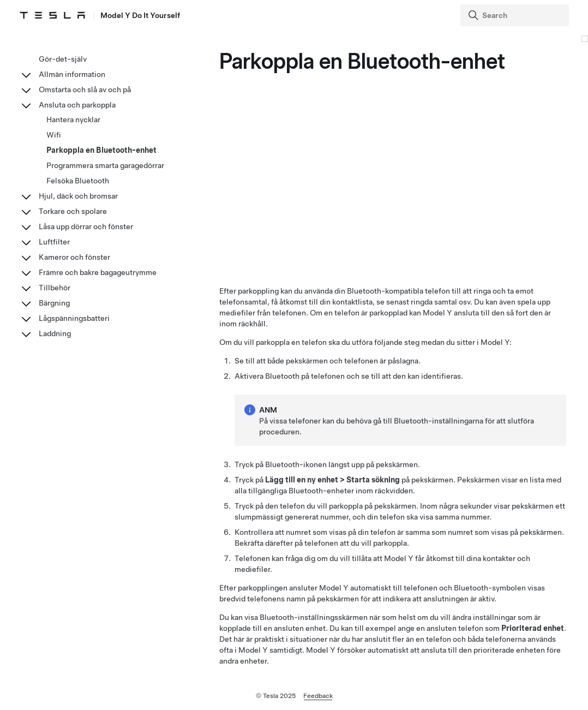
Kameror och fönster (74, 257)
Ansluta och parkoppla (77, 105)
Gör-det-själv (63, 59)
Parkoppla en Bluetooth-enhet (101, 150)
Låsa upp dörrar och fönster (86, 226)
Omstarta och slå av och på (85, 90)
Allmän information (72, 74)
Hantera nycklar (73, 120)
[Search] (516, 15)
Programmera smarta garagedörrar (105, 165)
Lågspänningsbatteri (74, 318)
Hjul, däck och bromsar (78, 196)
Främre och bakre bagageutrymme (98, 272)
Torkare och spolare (73, 211)
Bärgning (54, 303)
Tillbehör (55, 288)
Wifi (54, 135)
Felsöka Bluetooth (78, 181)
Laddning (55, 333)
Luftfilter (54, 242)
